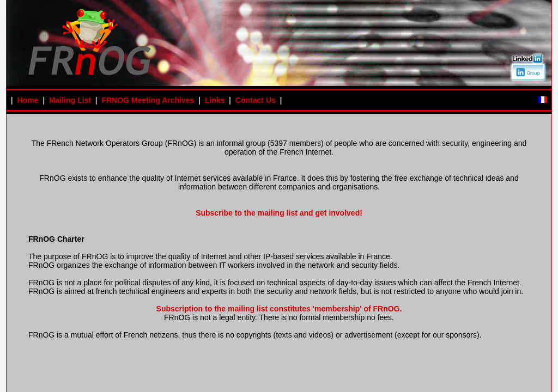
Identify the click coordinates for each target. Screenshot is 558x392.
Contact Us (256, 100)
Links (215, 100)
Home (28, 100)
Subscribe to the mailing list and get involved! (279, 213)
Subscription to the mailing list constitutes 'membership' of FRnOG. (279, 309)
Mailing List (70, 100)
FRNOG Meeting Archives (148, 100)
